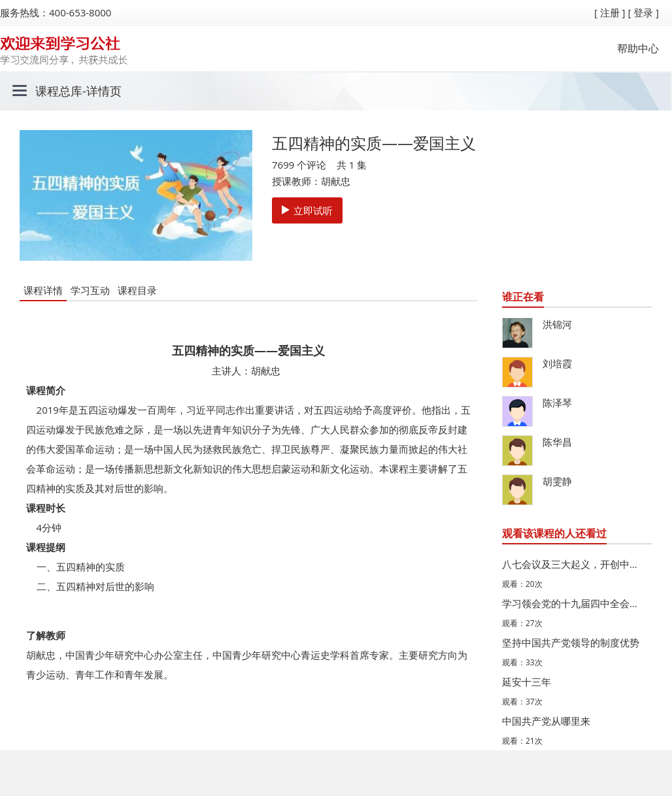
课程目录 (137, 290)
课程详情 (43, 290)
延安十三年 (527, 682)
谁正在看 (523, 297)
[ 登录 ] (643, 12)
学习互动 (90, 290)
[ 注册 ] (610, 12)
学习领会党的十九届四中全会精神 (574, 603)
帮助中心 (638, 48)
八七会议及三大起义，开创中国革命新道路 (574, 564)
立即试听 (307, 210)
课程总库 (59, 91)
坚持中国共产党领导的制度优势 (571, 642)
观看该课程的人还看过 (554, 533)
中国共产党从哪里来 (546, 721)
